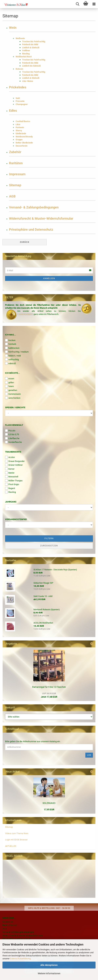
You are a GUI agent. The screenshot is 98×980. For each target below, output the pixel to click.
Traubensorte (13, 452)
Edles (13, 111)
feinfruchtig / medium (17, 352)
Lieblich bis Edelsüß (31, 66)
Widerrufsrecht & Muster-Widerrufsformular (41, 219)
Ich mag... (11, 335)
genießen (11, 390)
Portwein (20, 127)
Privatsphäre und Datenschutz (31, 230)
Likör (18, 124)
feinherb (11, 344)
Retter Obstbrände (24, 143)
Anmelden (49, 278)
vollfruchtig (12, 359)
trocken (10, 340)
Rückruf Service (10, 925)
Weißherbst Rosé (24, 57)
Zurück (25, 242)
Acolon (10, 457)
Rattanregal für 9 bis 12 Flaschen (49, 687)
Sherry (19, 131)
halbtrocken (12, 348)
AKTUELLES (11, 846)
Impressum (17, 174)
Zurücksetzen (49, 546)
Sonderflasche (13, 442)
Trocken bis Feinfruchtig (34, 41)
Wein (13, 28)
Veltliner (26, 51)
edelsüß (11, 363)
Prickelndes (18, 87)
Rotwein (19, 69)
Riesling (26, 54)
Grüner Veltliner (14, 465)
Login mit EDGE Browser (16, 840)
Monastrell (12, 477)
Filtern (49, 538)
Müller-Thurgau (14, 480)
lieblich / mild (13, 356)
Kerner (10, 469)
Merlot (10, 473)
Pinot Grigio (12, 484)
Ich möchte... (12, 373)
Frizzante (20, 101)
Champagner (22, 104)
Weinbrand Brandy (24, 137)
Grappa (19, 140)
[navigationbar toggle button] (94, 4)
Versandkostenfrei (16, 519)
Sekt (18, 98)
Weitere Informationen (49, 973)
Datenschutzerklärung (20, 959)
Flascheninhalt (14, 425)
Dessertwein (22, 146)
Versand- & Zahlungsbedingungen (34, 207)
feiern (9, 386)
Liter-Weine (28, 81)
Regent (10, 488)
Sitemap (15, 185)
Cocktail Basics (23, 121)
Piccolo (10, 431)
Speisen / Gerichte (15, 407)
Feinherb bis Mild (30, 44)
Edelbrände (21, 133)
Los (89, 755)
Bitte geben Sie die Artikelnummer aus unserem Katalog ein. (33, 741)
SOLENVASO (49, 803)
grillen (10, 382)
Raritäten (16, 163)
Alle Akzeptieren (49, 965)
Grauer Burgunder (15, 461)
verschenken (13, 398)
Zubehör (15, 152)
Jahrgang (11, 502)
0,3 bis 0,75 (12, 434)
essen (10, 378)
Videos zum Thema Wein (17, 833)
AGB (12, 196)
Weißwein (20, 38)
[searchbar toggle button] (77, 4)
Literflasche (12, 438)
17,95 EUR (49, 809)
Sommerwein (13, 394)
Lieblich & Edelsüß (31, 48)
